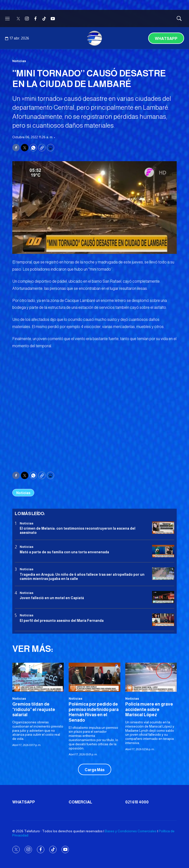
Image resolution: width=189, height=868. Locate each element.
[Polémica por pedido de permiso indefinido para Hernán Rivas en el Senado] (94, 677)
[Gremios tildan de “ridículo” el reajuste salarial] (38, 677)
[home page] (94, 38)
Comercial (80, 802)
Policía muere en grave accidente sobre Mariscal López (149, 709)
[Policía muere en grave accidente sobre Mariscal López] (151, 677)
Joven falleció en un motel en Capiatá (52, 598)
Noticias (19, 61)
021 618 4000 (137, 802)
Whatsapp (166, 39)
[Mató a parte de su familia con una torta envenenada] (163, 551)
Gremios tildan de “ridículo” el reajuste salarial (34, 709)
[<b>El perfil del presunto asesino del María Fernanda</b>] (163, 620)
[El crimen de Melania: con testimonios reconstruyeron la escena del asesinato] (163, 528)
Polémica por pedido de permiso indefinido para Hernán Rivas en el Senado (94, 712)
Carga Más (95, 770)
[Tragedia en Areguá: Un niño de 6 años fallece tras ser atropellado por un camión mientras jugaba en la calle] (163, 574)
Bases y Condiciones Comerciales (131, 831)
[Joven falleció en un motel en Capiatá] (163, 597)
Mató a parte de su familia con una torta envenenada (64, 552)
